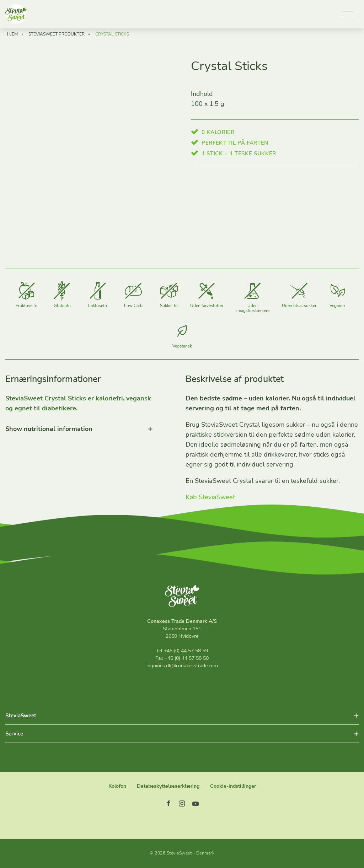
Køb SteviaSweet (210, 499)
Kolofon (117, 786)
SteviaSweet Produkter (57, 36)
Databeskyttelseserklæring (168, 786)
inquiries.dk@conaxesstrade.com (182, 666)
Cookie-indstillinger (233, 786)
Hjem (12, 36)
